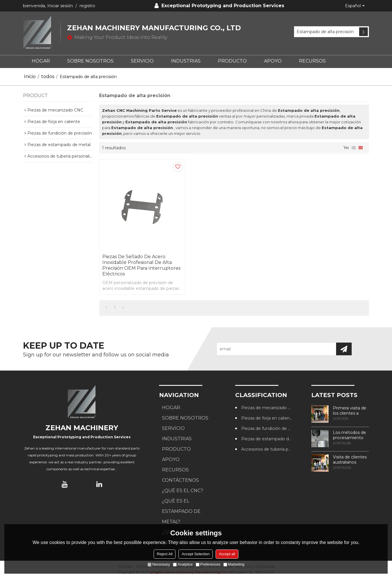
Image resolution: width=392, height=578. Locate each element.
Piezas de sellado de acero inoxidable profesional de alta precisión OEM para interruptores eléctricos (141, 265)
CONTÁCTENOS (180, 480)
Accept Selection (196, 554)
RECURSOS (312, 61)
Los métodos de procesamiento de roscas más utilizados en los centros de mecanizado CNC (350, 435)
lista (354, 148)
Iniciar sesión (60, 6)
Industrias (186, 61)
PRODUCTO (232, 61)
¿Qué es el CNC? (183, 491)
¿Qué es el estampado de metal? (181, 511)
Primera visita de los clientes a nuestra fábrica (350, 411)
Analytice (183, 564)
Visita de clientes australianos (350, 460)
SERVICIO (142, 61)
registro (87, 6)
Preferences (208, 564)
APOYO (273, 61)
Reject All (165, 554)
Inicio (30, 76)
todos (48, 76)
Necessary (159, 564)
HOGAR (41, 61)
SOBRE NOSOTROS (90, 61)
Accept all (227, 554)
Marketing (234, 564)
